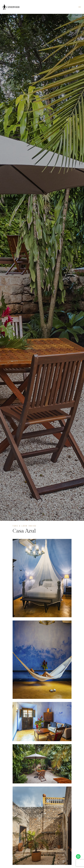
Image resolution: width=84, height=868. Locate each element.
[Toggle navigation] (80, 7)
